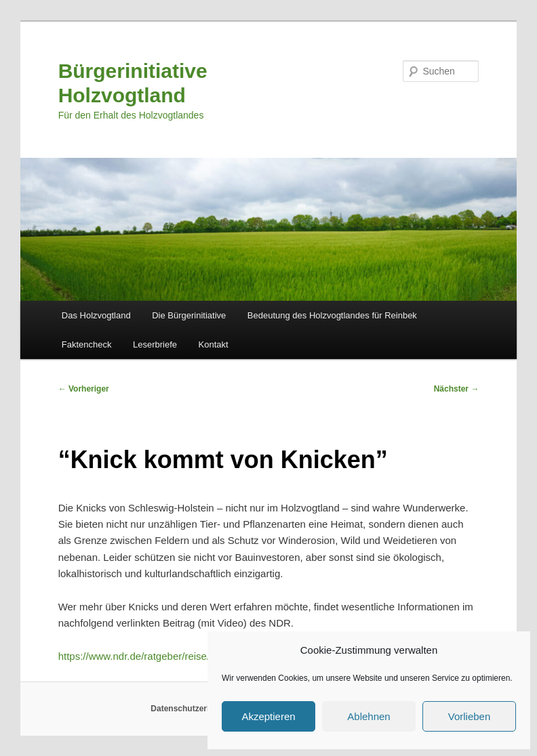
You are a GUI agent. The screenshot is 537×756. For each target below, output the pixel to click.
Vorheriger (84, 389)
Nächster (457, 389)
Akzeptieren (268, 716)
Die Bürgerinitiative (189, 315)
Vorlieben (470, 716)
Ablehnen (369, 716)
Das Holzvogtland (96, 315)
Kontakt (214, 344)
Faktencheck (87, 344)
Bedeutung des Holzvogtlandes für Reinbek (332, 315)
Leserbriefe (155, 344)
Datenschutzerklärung (193, 709)
